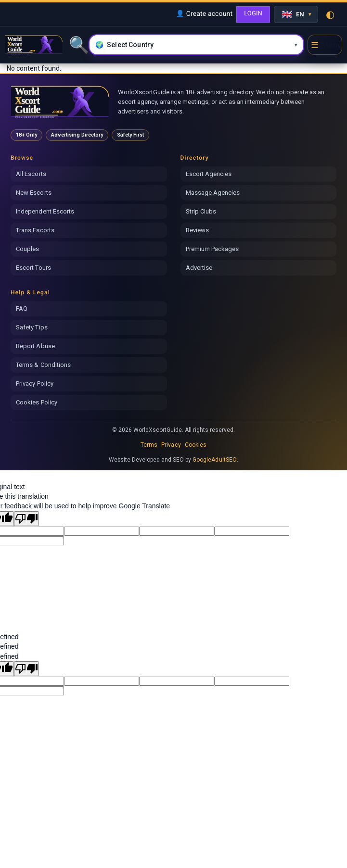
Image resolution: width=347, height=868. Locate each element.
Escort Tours (33, 268)
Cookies (196, 445)
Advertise (199, 268)
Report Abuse (35, 346)
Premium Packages (212, 249)
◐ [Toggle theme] (330, 14)
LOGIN (253, 14)
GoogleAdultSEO (215, 460)
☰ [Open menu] (326, 45)
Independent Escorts (45, 211)
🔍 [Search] (78, 45)
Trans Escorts (35, 230)
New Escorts (34, 193)
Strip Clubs (201, 211)
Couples (27, 249)
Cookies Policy (37, 402)
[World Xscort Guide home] (60, 102)
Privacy (171, 445)
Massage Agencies (213, 193)
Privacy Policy (35, 384)
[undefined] (26, 669)
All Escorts (31, 174)
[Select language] (296, 14)
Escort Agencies (209, 174)
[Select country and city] (196, 45)
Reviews (197, 230)
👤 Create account (204, 14)
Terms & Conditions (43, 365)
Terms (149, 445)
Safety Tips (32, 327)
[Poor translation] (26, 519)
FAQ (22, 308)
